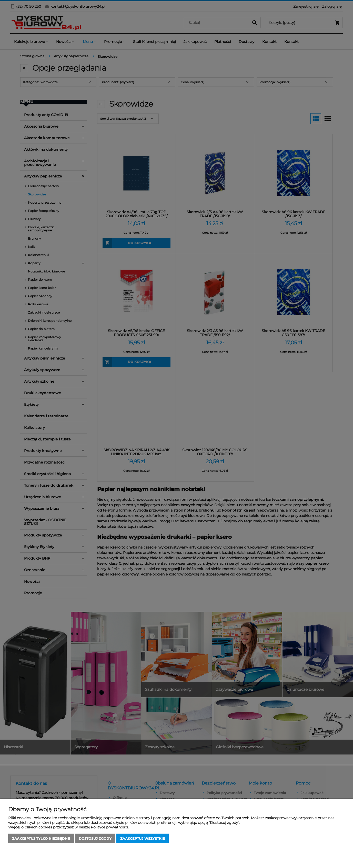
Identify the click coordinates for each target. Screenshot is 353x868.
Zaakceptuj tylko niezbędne (41, 838)
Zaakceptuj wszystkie (143, 838)
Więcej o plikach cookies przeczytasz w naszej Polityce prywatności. (68, 827)
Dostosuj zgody (95, 838)
